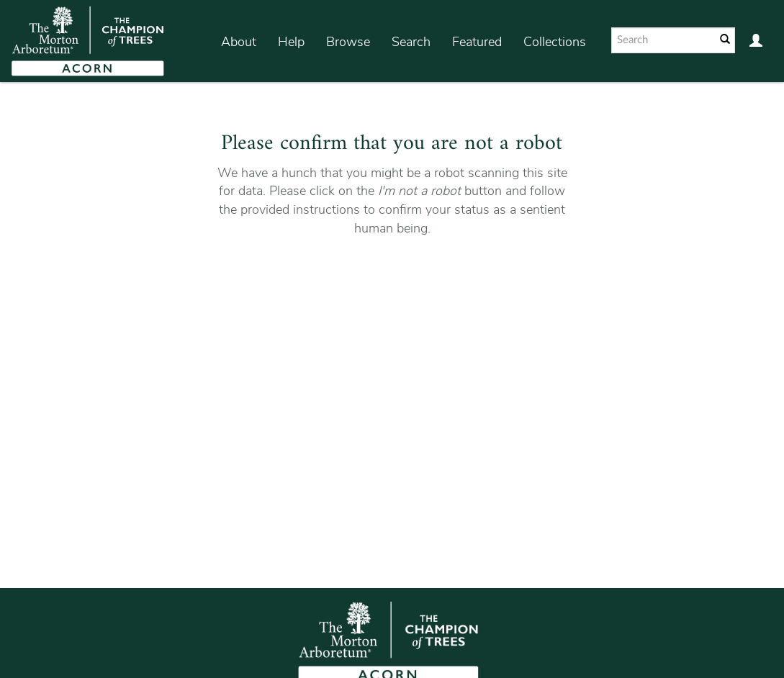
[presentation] (409, 283)
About (239, 42)
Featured (477, 42)
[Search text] (662, 40)
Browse (348, 42)
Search (411, 42)
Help (291, 42)
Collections (555, 42)
